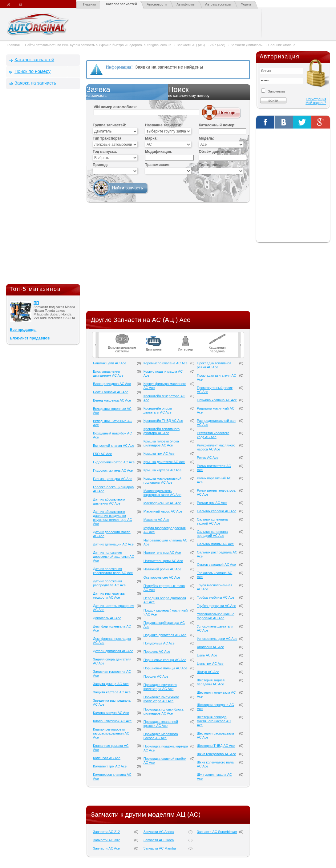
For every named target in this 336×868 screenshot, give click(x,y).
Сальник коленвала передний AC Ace (212, 534)
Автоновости (157, 4)
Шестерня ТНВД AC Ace (216, 746)
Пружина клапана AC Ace (217, 400)
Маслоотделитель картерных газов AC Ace (162, 493)
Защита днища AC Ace (111, 684)
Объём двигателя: (215, 152)
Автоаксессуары (218, 4)
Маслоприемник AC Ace (162, 503)
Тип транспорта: (108, 138)
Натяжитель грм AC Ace (162, 553)
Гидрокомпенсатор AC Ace (114, 462)
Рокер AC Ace (208, 458)
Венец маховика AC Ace (112, 400)
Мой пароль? (316, 103)
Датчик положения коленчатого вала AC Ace (113, 571)
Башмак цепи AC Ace (110, 363)
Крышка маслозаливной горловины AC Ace (162, 480)
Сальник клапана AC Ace (217, 511)
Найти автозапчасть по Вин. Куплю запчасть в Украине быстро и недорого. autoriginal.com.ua (98, 45)
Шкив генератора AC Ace (216, 754)
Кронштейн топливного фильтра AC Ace (162, 431)
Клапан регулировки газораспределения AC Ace (111, 733)
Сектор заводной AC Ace (216, 565)
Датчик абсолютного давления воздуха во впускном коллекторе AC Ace (113, 518)
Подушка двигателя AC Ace (165, 635)
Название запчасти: (163, 125)
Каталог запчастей (121, 4)
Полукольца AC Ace (159, 643)
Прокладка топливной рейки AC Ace (214, 365)
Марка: (151, 138)
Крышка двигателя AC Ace (164, 462)
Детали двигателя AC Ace (113, 651)
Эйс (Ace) (218, 45)
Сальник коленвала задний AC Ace (212, 521)
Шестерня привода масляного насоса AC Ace (214, 721)
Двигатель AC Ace (107, 618)
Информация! (119, 67)
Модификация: (159, 152)
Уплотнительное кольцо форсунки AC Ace (216, 616)
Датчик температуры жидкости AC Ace (109, 595)
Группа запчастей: (109, 125)
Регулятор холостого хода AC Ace (213, 435)
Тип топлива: (211, 165)
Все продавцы (23, 330)
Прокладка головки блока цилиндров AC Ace (164, 711)
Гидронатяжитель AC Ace (113, 470)
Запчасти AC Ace (106, 848)
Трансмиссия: (158, 165)
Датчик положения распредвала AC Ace (109, 583)
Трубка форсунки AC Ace (216, 606)
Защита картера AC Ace (112, 692)
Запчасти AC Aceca (159, 832)
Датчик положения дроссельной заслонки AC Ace (114, 557)
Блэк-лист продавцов (30, 338)
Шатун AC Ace (208, 672)
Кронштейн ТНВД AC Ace (163, 421)
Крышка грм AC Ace (159, 454)
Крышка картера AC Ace (163, 470)
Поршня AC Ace (156, 676)
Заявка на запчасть (35, 83)
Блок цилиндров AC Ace (112, 384)
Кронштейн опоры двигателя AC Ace (158, 410)
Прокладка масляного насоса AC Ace (161, 736)
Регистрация (316, 99)
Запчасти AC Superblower (217, 832)
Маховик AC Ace (156, 520)
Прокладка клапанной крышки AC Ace (161, 724)
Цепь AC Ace (207, 655)
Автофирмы (186, 4)
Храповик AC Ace (210, 647)
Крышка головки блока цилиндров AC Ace (161, 443)
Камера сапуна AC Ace (111, 713)
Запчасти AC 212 (106, 832)
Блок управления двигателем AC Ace (108, 373)
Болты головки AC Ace (111, 392)
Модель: (206, 138)
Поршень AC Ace (157, 652)
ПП (36, 303)
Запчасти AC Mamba (160, 848)
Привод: (100, 165)
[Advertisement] (43, 188)
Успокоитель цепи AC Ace (217, 639)
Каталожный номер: (217, 125)
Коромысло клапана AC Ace (166, 363)
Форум (246, 4)
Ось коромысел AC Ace (162, 577)
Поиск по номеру (32, 71)
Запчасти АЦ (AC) (191, 45)
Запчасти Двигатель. (247, 45)
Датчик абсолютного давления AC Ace (109, 501)
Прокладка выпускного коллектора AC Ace (161, 699)
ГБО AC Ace (102, 454)
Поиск (209, 92)
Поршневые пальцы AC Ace (165, 668)
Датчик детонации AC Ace (113, 544)
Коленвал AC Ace (107, 758)
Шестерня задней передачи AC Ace (211, 682)
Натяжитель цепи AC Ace (163, 561)
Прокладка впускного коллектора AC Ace (160, 687)
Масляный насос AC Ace (163, 511)
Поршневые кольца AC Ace (165, 660)
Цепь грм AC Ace (210, 664)
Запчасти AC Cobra (159, 840)
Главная (90, 4)
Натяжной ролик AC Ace (162, 569)
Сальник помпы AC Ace (215, 544)
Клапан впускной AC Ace (112, 721)
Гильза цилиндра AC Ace (113, 479)
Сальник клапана (282, 45)
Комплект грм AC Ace (110, 766)
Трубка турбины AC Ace (215, 597)
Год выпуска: (105, 152)
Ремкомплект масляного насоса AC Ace (216, 447)
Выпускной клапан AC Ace (114, 446)
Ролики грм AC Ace (212, 503)
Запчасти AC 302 (106, 840)
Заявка (127, 92)
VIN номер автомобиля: (115, 107)
